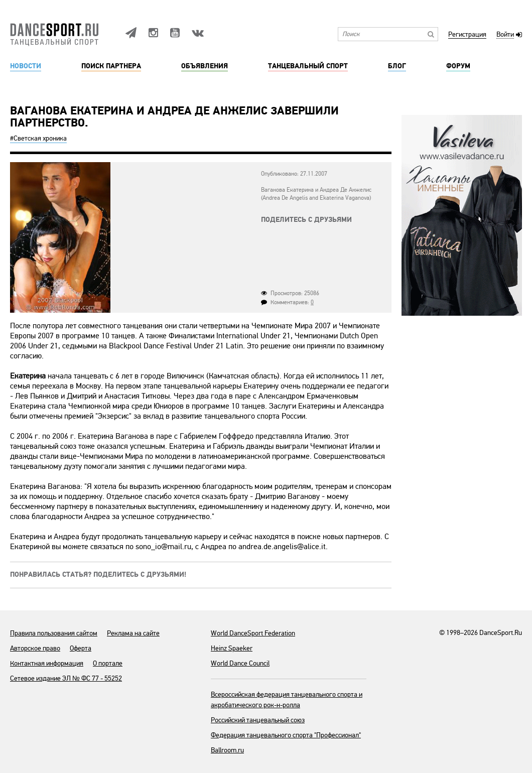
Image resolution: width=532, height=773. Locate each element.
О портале (108, 663)
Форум (458, 66)
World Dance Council (240, 663)
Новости (26, 66)
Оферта (81, 648)
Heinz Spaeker (232, 648)
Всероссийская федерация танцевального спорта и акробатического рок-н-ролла (287, 700)
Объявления (205, 66)
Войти (505, 35)
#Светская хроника (38, 138)
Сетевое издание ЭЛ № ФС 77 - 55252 (66, 678)
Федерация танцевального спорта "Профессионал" (286, 735)
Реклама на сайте (133, 633)
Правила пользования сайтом (54, 633)
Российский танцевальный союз (258, 720)
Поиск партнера (111, 66)
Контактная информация (47, 663)
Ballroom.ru (227, 750)
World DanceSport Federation (253, 633)
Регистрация (467, 35)
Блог (397, 66)
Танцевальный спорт (308, 66)
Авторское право (35, 648)
